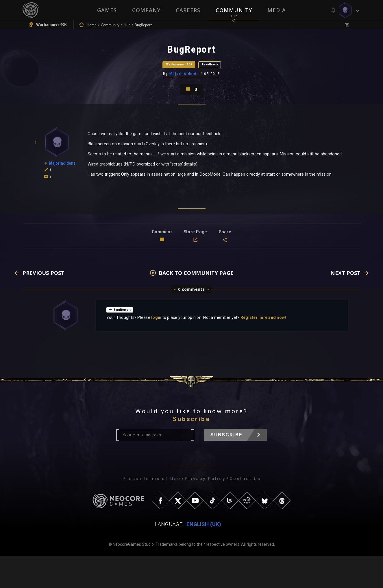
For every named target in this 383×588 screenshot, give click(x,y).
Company (146, 10)
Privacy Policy (205, 511)
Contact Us (245, 511)
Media (277, 10)
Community (234, 10)
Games (106, 10)
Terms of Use (162, 511)
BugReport (122, 341)
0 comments (191, 321)
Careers (188, 10)
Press (131, 511)
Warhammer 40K (170, 77)
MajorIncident (183, 91)
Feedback (225, 77)
